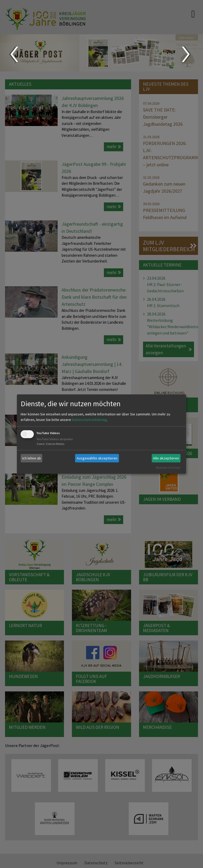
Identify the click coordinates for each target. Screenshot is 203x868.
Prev (14, 54)
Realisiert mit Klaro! (168, 468)
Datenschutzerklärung (89, 420)
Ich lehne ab (32, 458)
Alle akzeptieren (166, 458)
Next (186, 54)
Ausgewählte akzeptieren (97, 458)
